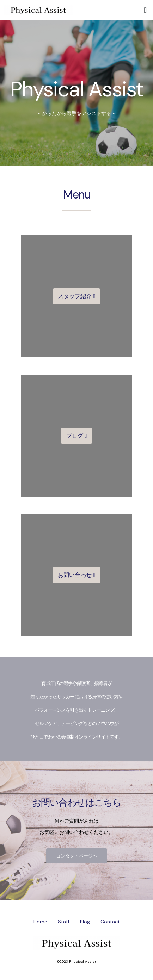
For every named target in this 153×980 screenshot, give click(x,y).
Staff (64, 922)
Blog (85, 922)
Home (40, 922)
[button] (77, 296)
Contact (110, 922)
